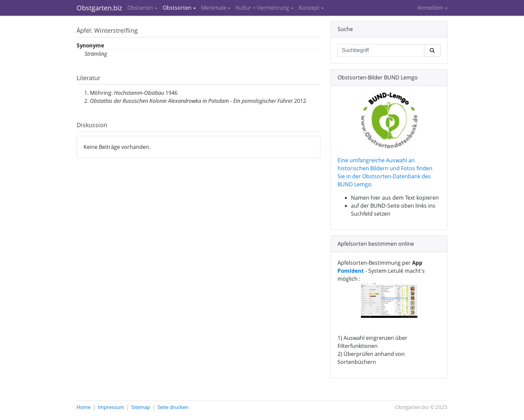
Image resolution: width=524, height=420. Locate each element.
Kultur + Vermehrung (262, 8)
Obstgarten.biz (99, 8)
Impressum (111, 407)
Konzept (309, 8)
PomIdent (351, 271)
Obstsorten (177, 8)
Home (84, 407)
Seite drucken (173, 407)
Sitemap (141, 407)
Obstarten (140, 8)
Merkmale (214, 8)
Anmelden (430, 8)
